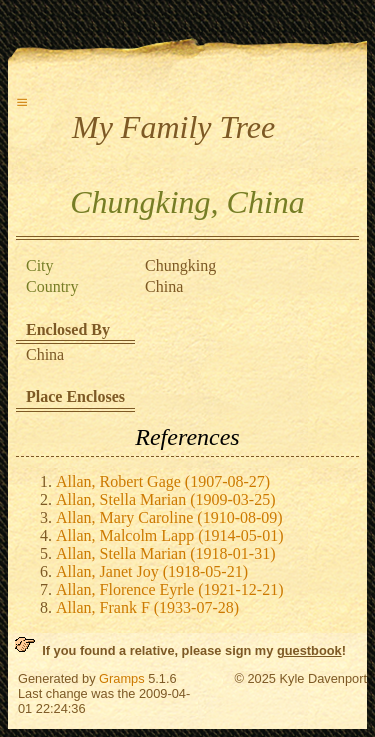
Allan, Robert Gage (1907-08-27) (163, 481)
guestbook (309, 650)
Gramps (122, 678)
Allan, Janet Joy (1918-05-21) (152, 571)
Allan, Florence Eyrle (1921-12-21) (169, 589)
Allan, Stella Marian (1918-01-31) (166, 553)
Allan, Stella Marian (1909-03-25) (166, 499)
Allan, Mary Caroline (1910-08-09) (169, 517)
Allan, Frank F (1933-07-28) (147, 607)
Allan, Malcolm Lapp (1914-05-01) (170, 535)
